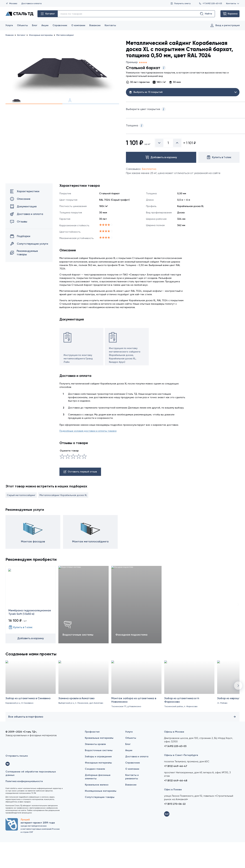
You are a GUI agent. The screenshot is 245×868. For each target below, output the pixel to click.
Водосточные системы (99, 776)
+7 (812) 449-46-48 (176, 806)
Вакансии (95, 25)
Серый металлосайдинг (21, 521)
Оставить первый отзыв (80, 497)
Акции (45, 25)
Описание (20, 225)
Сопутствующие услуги (29, 270)
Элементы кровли (95, 770)
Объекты (22, 25)
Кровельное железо (97, 810)
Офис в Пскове (173, 815)
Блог (35, 25)
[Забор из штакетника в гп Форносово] (189, 715)
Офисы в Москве (174, 758)
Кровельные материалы (99, 764)
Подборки (20, 262)
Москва (11, 3)
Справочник (60, 25)
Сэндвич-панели (95, 795)
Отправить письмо (17, 782)
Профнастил (92, 758)
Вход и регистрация (225, 25)
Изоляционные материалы (101, 817)
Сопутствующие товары (100, 823)
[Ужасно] (62, 482)
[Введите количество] (168, 169)
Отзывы (19, 247)
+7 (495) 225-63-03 (210, 3)
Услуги (9, 25)
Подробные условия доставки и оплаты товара (88, 456)
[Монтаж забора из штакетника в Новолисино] (136, 715)
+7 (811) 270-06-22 (175, 830)
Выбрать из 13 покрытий (148, 92)
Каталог (48, 14)
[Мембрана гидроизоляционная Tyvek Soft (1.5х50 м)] (31, 630)
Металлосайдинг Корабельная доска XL (63, 521)
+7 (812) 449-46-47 (176, 792)
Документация (23, 232)
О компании (78, 25)
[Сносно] (65, 482)
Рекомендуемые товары (24, 278)
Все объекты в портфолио (122, 743)
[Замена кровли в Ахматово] (83, 715)
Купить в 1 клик (20, 653)
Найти (206, 14)
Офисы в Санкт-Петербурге (181, 781)
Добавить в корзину (31, 664)
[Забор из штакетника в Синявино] (31, 715)
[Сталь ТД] (19, 14)
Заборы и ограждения (98, 782)
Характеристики (25, 217)
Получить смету (180, 3)
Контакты (233, 3)
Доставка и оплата (31, 3)
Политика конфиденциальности (24, 807)
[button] (238, 711)
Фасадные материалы (98, 788)
